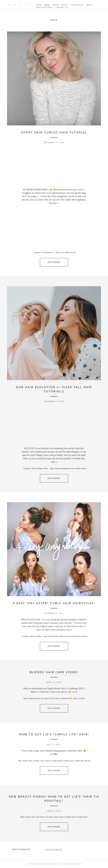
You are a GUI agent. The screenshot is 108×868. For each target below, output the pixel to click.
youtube (82, 698)
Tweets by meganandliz (21, 849)
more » (56, 203)
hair (62, 252)
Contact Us (62, 7)
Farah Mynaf (76, 864)
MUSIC (65, 5)
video (75, 698)
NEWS (47, 5)
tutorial (84, 636)
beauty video (30, 817)
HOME (39, 5)
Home (34, 468)
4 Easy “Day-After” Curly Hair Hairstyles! (54, 603)
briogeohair (65, 468)
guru (47, 698)
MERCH (90, 5)
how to (43, 817)
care (42, 698)
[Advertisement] (54, 167)
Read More (54, 262)
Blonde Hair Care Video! (54, 672)
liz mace (57, 698)
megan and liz (70, 252)
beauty (57, 468)
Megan (40, 468)
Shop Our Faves (44, 7)
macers (48, 761)
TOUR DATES (77, 5)
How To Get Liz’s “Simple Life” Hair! (54, 734)
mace (42, 761)
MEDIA (56, 5)
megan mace (76, 636)
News (46, 468)
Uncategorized (48, 252)
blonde (37, 698)
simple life (79, 761)
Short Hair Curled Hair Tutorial (54, 132)
